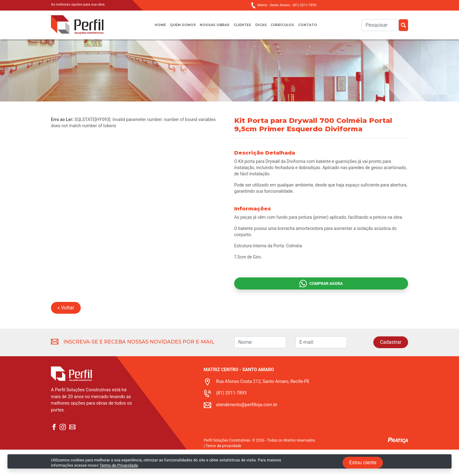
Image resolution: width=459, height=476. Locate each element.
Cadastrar (391, 368)
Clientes (243, 28)
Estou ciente (363, 463)
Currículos (287, 28)
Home (152, 28)
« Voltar (66, 334)
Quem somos (177, 28)
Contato (316, 28)
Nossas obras (212, 28)
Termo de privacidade (223, 472)
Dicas (263, 28)
